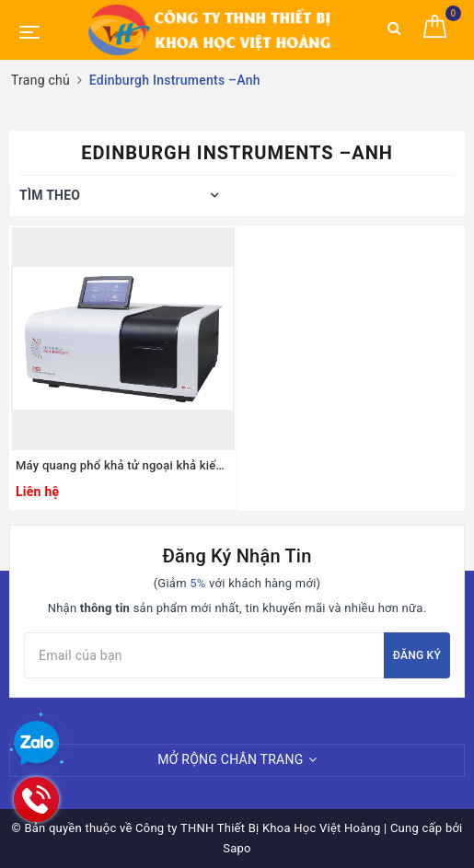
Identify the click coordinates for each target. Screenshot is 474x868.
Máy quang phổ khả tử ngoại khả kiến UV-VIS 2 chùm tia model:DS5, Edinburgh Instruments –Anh (123, 465)
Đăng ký (417, 655)
